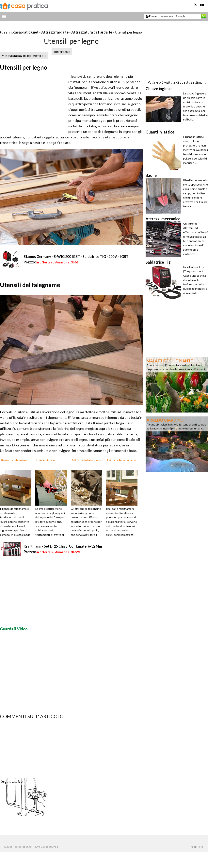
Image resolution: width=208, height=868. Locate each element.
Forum (151, 16)
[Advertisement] (46, 27)
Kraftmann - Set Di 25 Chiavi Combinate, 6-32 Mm (63, 546)
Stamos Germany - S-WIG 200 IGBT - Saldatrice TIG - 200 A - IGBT (76, 257)
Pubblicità (197, 847)
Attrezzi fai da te (55, 32)
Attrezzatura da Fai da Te (92, 32)
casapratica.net (26, 32)
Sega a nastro (12, 781)
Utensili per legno (24, 67)
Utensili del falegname (30, 285)
